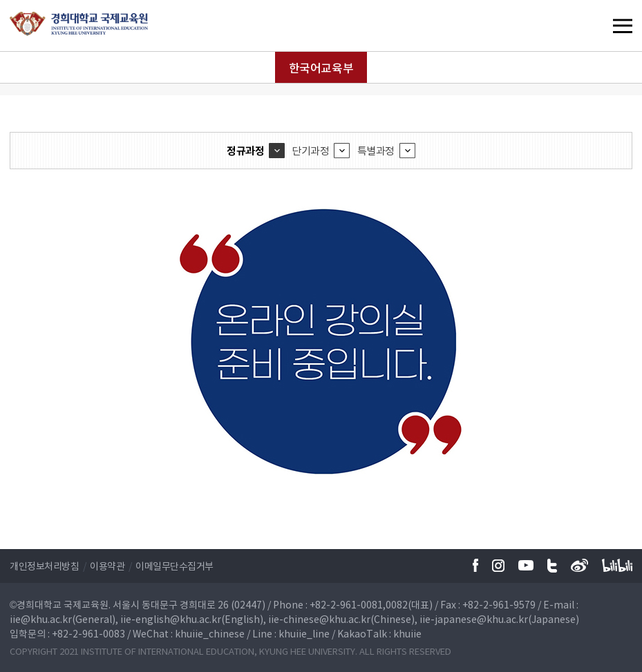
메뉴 (594, 26)
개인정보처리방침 (44, 566)
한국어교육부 (321, 67)
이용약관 (107, 566)
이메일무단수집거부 (174, 566)
